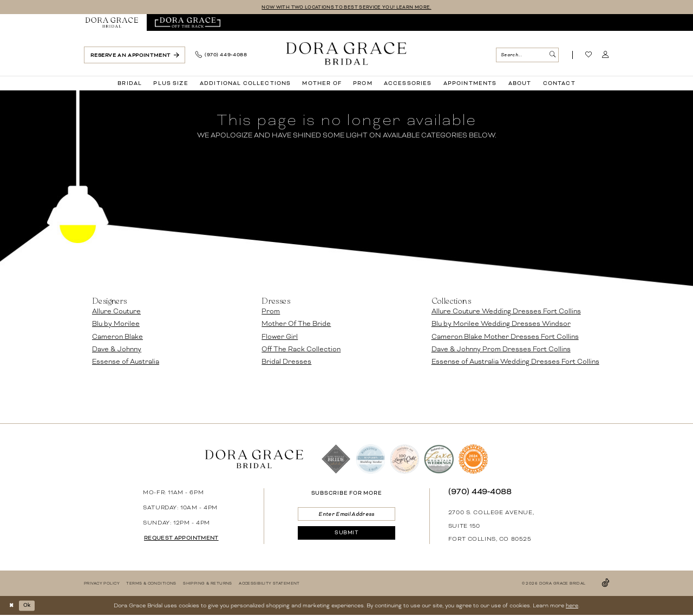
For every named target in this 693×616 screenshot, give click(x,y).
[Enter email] (346, 515)
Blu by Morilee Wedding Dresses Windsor (501, 324)
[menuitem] (112, 23)
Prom (271, 312)
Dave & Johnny (117, 350)
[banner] (346, 54)
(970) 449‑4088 (480, 492)
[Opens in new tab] (188, 23)
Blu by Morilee (116, 324)
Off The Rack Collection (301, 350)
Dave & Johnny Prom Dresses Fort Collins (501, 350)
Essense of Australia (126, 362)
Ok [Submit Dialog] (30, 606)
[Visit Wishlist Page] (589, 56)
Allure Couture (116, 312)
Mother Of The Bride (296, 324)
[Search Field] (527, 55)
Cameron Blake (117, 337)
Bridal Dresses (286, 362)
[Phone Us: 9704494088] (221, 56)
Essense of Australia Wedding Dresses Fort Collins (515, 362)
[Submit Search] (552, 55)
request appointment (185, 539)
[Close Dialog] (12, 606)
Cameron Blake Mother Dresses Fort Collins (505, 337)
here (572, 606)
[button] (606, 56)
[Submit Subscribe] (346, 536)
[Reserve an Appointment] (135, 55)
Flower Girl (280, 337)
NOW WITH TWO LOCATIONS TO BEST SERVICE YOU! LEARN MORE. (346, 7)
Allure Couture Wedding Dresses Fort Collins (506, 312)
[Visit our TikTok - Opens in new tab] (605, 584)
